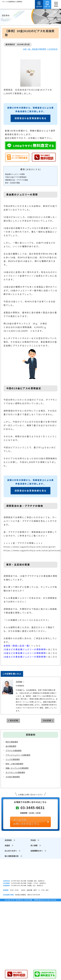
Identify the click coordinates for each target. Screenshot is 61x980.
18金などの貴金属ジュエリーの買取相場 (25, 657)
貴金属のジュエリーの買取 (15, 174)
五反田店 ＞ (10, 840)
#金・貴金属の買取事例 (37, 49)
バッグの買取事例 (13, 759)
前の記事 (14, 721)
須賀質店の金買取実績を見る (30, 118)
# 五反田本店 (52, 49)
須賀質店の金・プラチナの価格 (16, 180)
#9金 (25, 49)
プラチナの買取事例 (14, 751)
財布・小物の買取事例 (14, 764)
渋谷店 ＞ (35, 840)
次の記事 (47, 721)
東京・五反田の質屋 (12, 183)
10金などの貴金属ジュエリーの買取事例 (25, 649)
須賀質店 (30, 872)
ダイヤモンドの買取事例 (15, 773)
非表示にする (33, 170)
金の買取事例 (11, 746)
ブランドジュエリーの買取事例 (18, 755)
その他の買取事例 (13, 777)
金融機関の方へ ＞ (38, 851)
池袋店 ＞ (9, 846)
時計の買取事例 (12, 742)
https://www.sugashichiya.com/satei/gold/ (30, 547)
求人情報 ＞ (36, 846)
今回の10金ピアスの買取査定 (16, 177)
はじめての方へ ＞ (13, 851)
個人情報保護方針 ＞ (13, 856)
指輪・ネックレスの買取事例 (17, 768)
